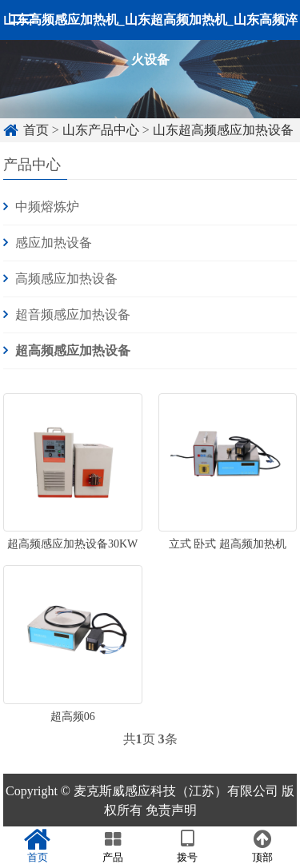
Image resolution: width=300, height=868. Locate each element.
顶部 (262, 846)
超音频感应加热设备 (73, 315)
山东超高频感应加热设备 (223, 130)
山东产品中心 (101, 130)
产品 (113, 846)
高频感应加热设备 (66, 279)
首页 (36, 130)
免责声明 (171, 810)
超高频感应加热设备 (73, 350)
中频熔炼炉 (47, 207)
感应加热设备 (54, 243)
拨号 (188, 846)
